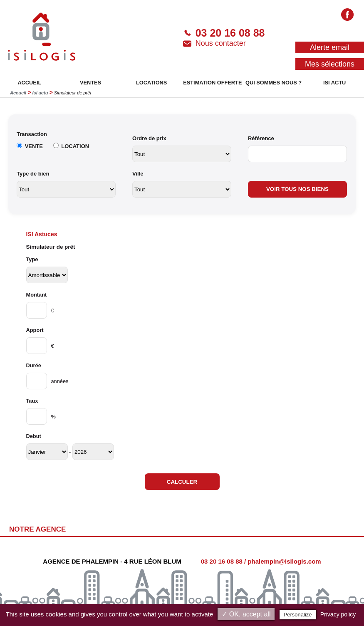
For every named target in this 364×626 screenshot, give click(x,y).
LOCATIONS (151, 83)
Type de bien (33, 174)
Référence (261, 138)
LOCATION (75, 146)
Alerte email (330, 47)
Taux (32, 401)
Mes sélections (330, 64)
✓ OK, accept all (246, 614)
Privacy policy (338, 614)
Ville (138, 174)
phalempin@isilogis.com (284, 561)
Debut (34, 436)
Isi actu (40, 93)
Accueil (18, 93)
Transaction (32, 134)
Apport (35, 330)
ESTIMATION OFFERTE (212, 83)
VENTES (90, 83)
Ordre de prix (149, 138)
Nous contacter (214, 43)
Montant (37, 295)
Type (32, 259)
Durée (34, 365)
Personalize (298, 615)
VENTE (34, 146)
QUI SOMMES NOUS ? (274, 83)
